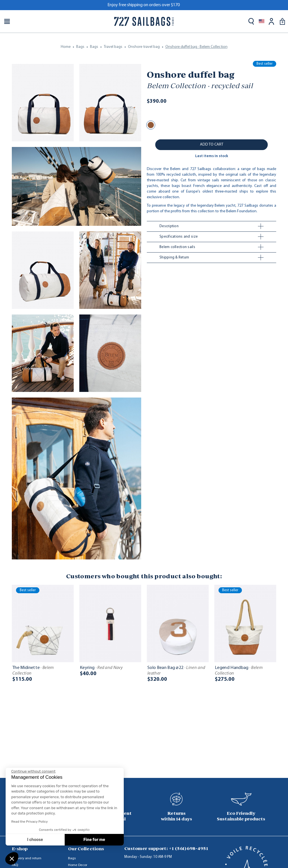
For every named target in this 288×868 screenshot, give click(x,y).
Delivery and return (27, 858)
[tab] (211, 226)
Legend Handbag (239, 671)
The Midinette (33, 671)
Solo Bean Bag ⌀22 (176, 671)
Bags (72, 858)
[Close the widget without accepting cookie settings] (33, 771)
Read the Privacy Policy (30, 822)
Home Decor (78, 865)
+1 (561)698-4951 (188, 848)
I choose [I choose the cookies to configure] (35, 840)
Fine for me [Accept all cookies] (94, 840)
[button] (12, 858)
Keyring (101, 668)
